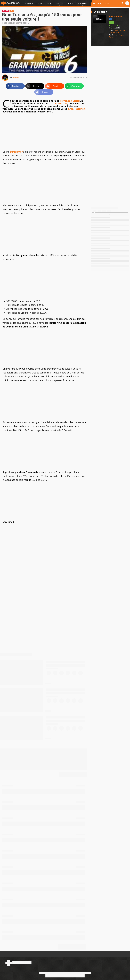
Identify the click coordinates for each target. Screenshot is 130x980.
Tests (70, 3)
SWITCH (100, 3)
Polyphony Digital (70, 101)
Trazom (16, 78)
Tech (40, 3)
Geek (49, 3)
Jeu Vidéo (29, 3)
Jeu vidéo (6, 11)
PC (94, 3)
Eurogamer (16, 152)
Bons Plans (83, 3)
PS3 (111, 19)
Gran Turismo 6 (77, 109)
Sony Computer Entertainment (117, 31)
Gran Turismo (60, 103)
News (12, 11)
